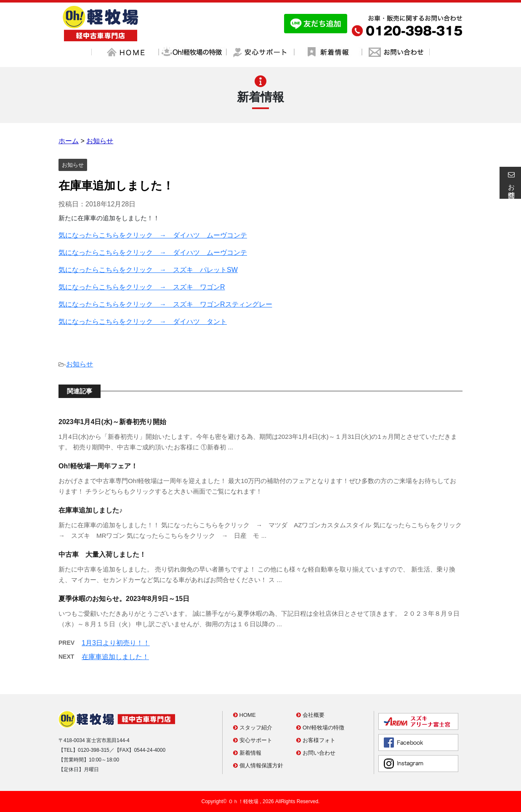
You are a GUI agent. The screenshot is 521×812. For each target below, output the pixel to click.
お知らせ (80, 364)
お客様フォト (316, 740)
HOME (245, 715)
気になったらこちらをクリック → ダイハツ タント (143, 322)
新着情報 (247, 753)
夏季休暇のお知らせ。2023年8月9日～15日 (124, 599)
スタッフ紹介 (253, 728)
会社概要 (310, 715)
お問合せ (510, 183)
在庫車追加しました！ (115, 657)
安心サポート (253, 740)
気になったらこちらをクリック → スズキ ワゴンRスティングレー (165, 304)
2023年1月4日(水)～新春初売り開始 (112, 422)
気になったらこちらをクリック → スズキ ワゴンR (142, 287)
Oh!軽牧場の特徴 (320, 728)
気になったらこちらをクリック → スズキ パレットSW (148, 270)
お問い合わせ (316, 753)
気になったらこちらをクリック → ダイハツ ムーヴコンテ (153, 235)
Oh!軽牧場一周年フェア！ (98, 466)
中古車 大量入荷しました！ (102, 554)
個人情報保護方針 (258, 765)
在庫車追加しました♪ (90, 510)
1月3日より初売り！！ (116, 643)
